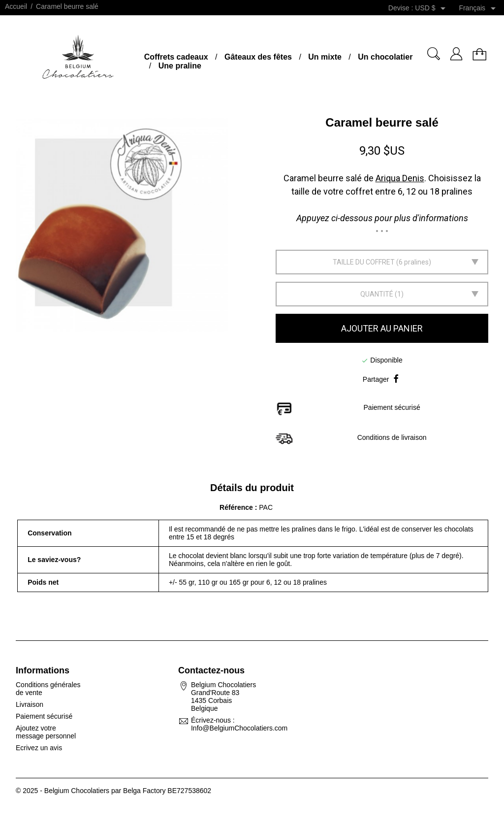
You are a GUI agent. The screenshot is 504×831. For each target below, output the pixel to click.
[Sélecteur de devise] (432, 8)
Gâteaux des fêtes (258, 57)
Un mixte (325, 57)
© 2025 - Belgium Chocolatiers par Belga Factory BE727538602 (113, 791)
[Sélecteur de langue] (479, 8)
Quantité (377, 294)
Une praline (180, 66)
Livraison (30, 704)
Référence (237, 507)
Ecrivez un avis (39, 748)
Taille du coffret (364, 262)
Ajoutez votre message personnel (46, 732)
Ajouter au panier (382, 328)
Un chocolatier (385, 57)
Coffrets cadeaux (176, 57)
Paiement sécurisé (44, 716)
